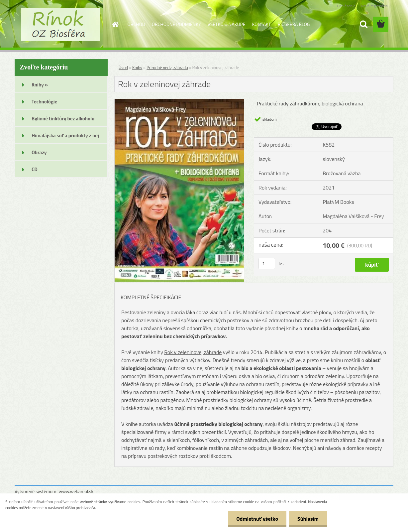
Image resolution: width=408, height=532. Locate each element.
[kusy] (267, 264)
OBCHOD (136, 24)
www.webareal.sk (76, 491)
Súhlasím (308, 519)
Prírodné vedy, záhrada (167, 67)
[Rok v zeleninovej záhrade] (179, 102)
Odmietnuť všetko (257, 519)
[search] (363, 24)
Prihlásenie (346, 6)
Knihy (137, 67)
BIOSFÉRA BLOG (294, 24)
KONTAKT (262, 24)
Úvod (123, 67)
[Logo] (60, 25)
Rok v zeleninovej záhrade (193, 352)
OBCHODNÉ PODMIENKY (176, 24)
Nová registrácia (374, 6)
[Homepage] (115, 24)
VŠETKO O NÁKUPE (227, 24)
